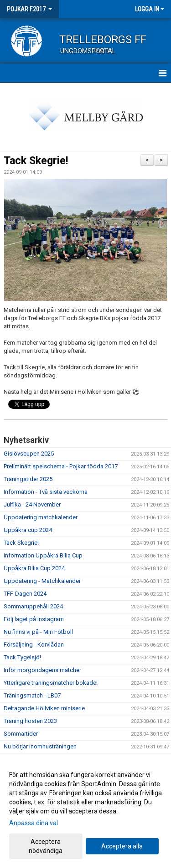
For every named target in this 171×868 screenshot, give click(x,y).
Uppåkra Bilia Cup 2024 (34, 568)
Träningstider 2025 (28, 479)
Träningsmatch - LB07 (32, 695)
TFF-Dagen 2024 (25, 594)
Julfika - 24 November (32, 504)
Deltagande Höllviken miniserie (44, 708)
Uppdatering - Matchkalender (42, 581)
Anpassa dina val (34, 823)
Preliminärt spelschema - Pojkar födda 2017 (61, 466)
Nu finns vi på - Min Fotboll (38, 632)
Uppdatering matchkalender (41, 517)
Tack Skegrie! (36, 161)
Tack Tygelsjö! (22, 657)
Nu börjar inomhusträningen (40, 746)
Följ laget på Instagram (34, 619)
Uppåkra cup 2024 (28, 530)
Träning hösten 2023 (30, 721)
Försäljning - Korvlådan (34, 645)
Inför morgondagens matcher (42, 670)
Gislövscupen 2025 (29, 454)
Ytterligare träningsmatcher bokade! (51, 683)
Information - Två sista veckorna (46, 492)
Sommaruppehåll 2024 (33, 606)
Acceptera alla (122, 846)
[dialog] (85, 812)
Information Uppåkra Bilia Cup (43, 555)
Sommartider (21, 734)
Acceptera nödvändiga (46, 846)
